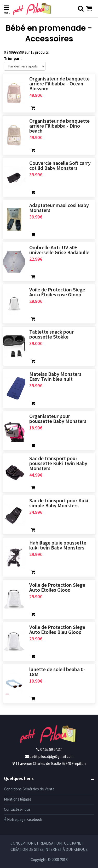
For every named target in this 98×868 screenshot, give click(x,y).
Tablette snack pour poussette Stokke (51, 334)
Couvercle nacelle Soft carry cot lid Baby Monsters (60, 165)
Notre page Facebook (23, 819)
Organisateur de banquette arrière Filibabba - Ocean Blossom (59, 83)
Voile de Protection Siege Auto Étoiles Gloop (57, 587)
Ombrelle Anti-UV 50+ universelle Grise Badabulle (59, 250)
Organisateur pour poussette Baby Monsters (58, 419)
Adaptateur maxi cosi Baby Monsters (59, 208)
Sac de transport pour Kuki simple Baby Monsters (59, 503)
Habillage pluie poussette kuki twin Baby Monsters (58, 545)
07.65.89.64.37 (51, 749)
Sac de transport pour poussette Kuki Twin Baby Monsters (58, 463)
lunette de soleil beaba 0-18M (57, 672)
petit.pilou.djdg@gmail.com (51, 756)
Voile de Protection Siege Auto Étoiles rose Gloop (57, 292)
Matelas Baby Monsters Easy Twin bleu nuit (55, 376)
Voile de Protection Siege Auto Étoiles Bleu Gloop (57, 629)
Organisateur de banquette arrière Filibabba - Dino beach (59, 126)
